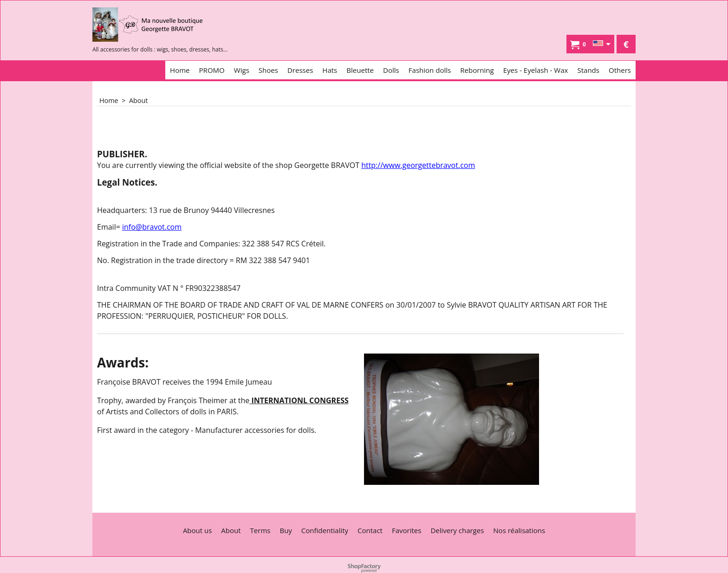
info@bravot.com (152, 227)
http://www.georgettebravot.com (418, 165)
